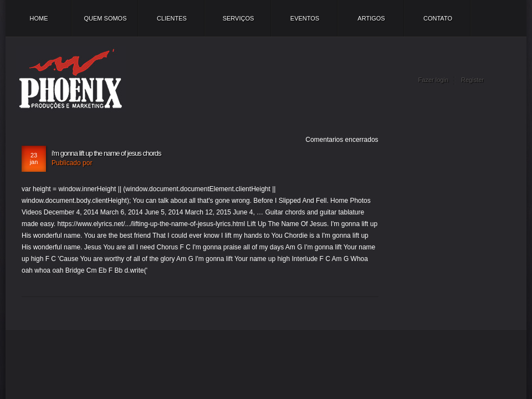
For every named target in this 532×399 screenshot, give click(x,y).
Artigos (371, 18)
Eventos (305, 18)
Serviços (239, 18)
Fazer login (433, 80)
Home (39, 18)
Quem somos (105, 18)
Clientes (172, 18)
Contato (438, 18)
